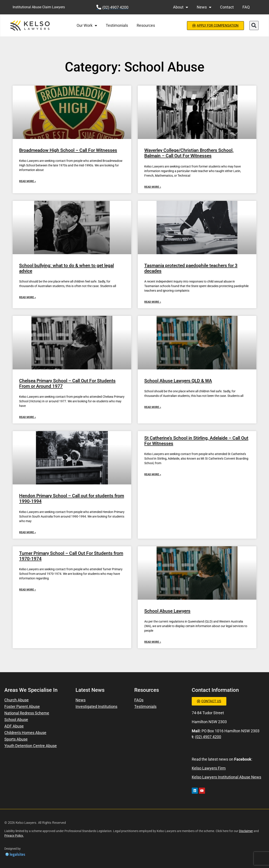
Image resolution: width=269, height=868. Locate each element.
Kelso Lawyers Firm (209, 768)
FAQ (246, 7)
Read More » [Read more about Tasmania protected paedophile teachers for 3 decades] (153, 302)
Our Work (87, 25)
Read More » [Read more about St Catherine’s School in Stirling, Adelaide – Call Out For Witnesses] (153, 474)
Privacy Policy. (14, 836)
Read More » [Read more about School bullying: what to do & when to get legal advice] (28, 297)
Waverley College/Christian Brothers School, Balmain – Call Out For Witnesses (189, 153)
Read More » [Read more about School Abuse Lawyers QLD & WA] (153, 407)
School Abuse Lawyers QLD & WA (178, 381)
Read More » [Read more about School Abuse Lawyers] (153, 642)
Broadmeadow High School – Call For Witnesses (68, 150)
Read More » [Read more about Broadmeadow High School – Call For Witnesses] (28, 181)
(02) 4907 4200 (208, 737)
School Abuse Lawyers (167, 611)
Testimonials (117, 25)
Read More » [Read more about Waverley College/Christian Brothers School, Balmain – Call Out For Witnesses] (153, 187)
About (181, 7)
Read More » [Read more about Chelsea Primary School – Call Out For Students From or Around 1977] (28, 417)
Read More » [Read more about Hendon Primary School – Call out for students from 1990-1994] (28, 532)
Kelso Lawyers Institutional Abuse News (226, 777)
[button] (254, 25)
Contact (227, 7)
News (204, 7)
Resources (146, 25)
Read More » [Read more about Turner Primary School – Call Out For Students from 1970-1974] (28, 590)
